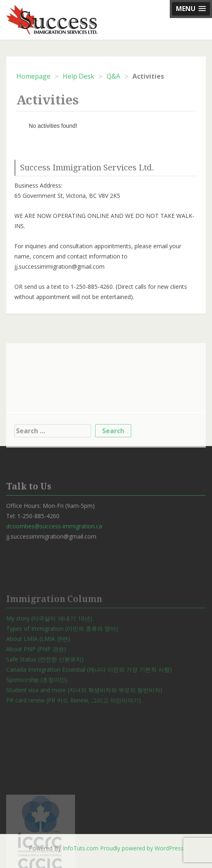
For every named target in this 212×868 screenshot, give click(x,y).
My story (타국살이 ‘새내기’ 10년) (49, 640)
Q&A (113, 76)
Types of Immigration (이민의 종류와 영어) (62, 651)
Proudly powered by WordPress (142, 848)
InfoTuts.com (81, 848)
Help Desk (79, 76)
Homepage (33, 76)
